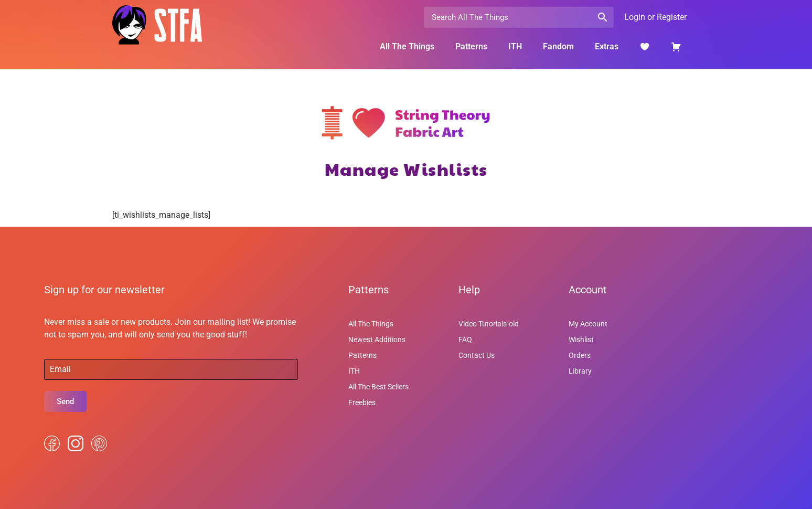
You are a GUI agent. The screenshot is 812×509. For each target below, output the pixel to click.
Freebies (362, 402)
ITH (515, 46)
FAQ (465, 340)
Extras (607, 46)
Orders (580, 355)
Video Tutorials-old (489, 324)
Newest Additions (377, 340)
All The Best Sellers (378, 387)
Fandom (558, 46)
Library (580, 371)
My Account (588, 324)
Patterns (471, 46)
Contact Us (477, 355)
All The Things (407, 46)
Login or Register (655, 17)
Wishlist (581, 340)
